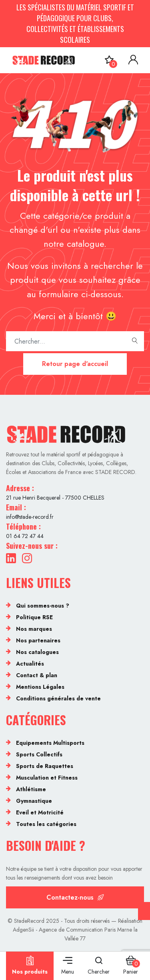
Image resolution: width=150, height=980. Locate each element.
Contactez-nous (75, 897)
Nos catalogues (37, 652)
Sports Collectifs (39, 754)
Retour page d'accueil (75, 364)
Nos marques (34, 629)
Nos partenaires (38, 640)
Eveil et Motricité (40, 812)
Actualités (30, 664)
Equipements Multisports (50, 743)
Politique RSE (34, 617)
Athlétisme (31, 789)
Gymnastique (34, 801)
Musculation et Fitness (47, 778)
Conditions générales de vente (58, 698)
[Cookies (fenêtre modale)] (144, 911)
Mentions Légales (40, 687)
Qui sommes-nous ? (43, 606)
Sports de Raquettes (45, 766)
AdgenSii (23, 930)
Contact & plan (37, 675)
